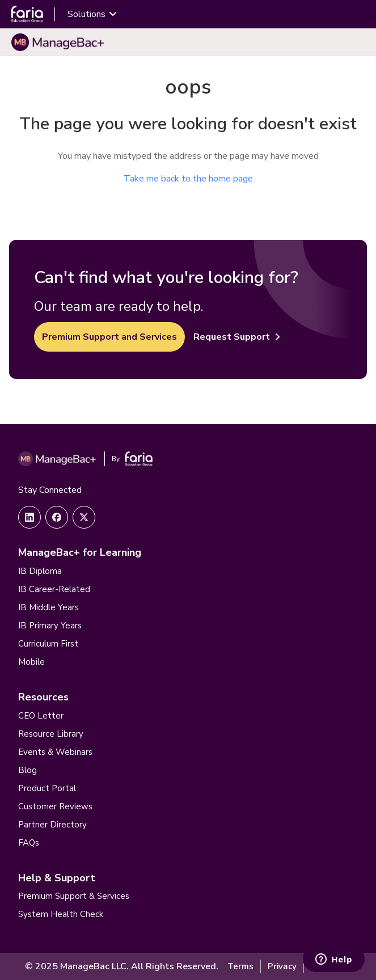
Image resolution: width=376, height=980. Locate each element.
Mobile (31, 662)
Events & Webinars (55, 752)
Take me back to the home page (188, 179)
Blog (28, 770)
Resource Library (51, 734)
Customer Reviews (55, 806)
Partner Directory (52, 825)
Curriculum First (48, 644)
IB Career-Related (54, 589)
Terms (240, 966)
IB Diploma (40, 571)
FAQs (29, 843)
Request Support (237, 337)
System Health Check (61, 914)
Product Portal (47, 788)
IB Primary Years (50, 626)
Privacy (282, 966)
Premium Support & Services (74, 896)
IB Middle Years (48, 607)
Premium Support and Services (109, 337)
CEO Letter (41, 716)
